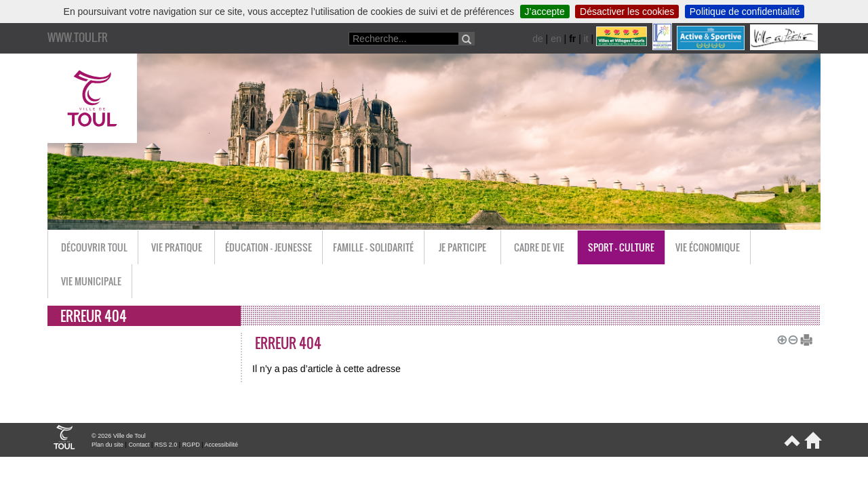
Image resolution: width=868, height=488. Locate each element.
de (538, 39)
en (556, 39)
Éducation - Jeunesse (269, 247)
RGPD (191, 445)
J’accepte (545, 12)
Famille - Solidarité (373, 247)
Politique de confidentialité (745, 12)
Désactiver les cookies (627, 12)
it (586, 39)
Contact (139, 445)
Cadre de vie (539, 247)
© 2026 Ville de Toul (119, 436)
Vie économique (708, 247)
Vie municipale (91, 281)
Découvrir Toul (94, 247)
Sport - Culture (621, 247)
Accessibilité (221, 445)
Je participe (462, 247)
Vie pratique (177, 247)
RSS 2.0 (166, 445)
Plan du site (107, 445)
